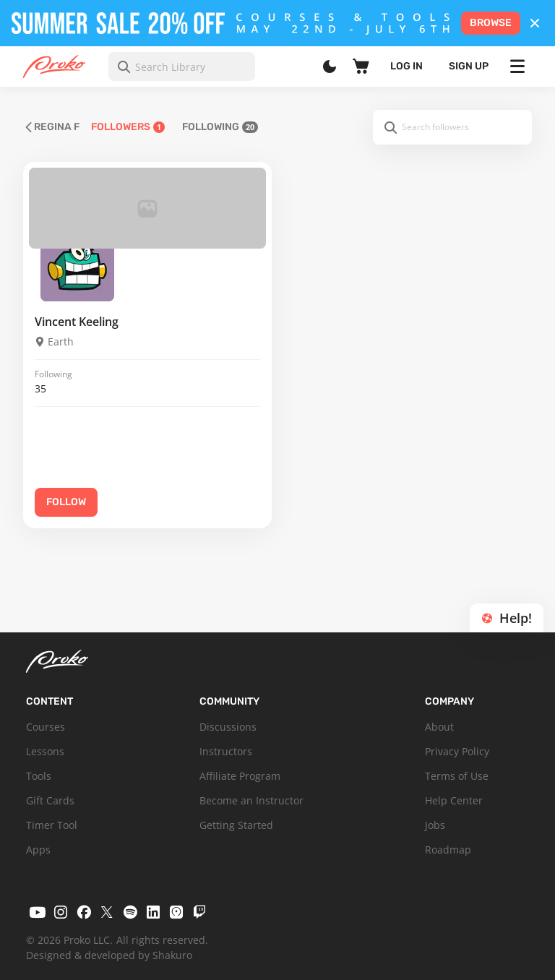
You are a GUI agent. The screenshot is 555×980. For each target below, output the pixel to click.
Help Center (454, 800)
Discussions (228, 727)
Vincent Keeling (77, 322)
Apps (38, 850)
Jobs (435, 825)
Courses (46, 727)
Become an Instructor (251, 800)
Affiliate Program (240, 776)
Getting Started (236, 825)
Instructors (226, 751)
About (439, 727)
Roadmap (448, 850)
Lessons (45, 751)
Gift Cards (50, 800)
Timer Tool (52, 825)
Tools (39, 776)
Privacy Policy (457, 751)
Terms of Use (457, 776)
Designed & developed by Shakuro (109, 955)
